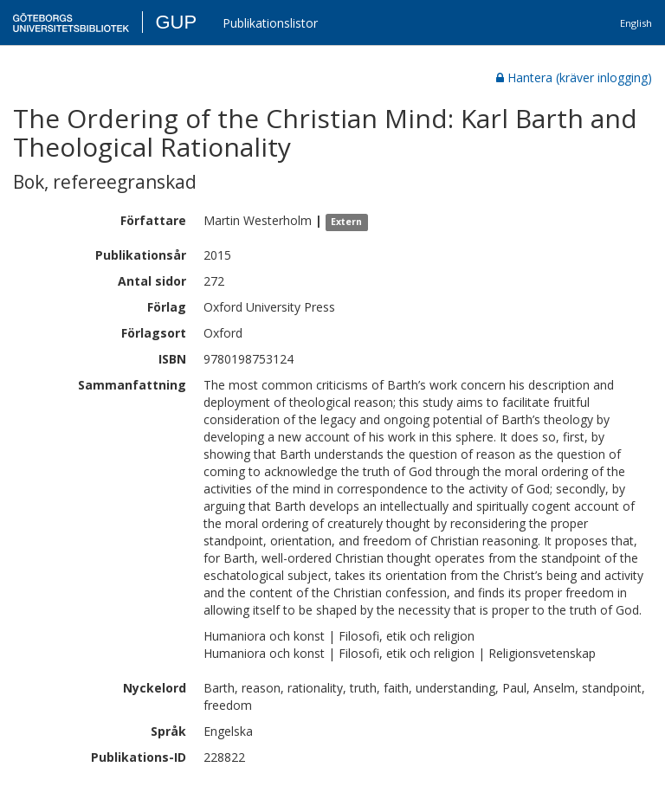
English (636, 23)
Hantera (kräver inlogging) (574, 77)
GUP (176, 22)
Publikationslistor (270, 23)
